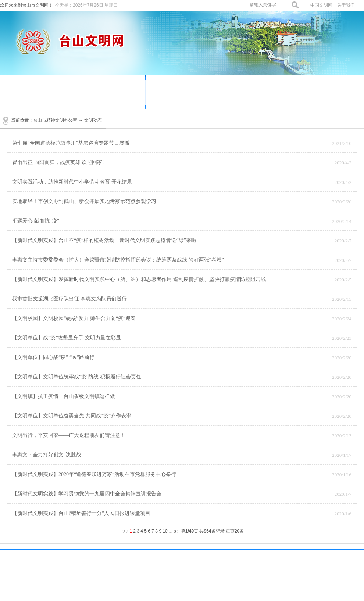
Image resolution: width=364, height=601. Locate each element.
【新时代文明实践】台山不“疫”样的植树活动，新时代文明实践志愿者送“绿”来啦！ (107, 240)
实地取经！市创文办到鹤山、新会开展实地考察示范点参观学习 (84, 201)
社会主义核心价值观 (321, 98)
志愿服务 (100, 87)
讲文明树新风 (312, 87)
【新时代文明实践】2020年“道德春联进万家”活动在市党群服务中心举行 (94, 474)
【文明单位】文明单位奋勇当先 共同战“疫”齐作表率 (72, 416)
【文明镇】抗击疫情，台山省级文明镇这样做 (64, 396)
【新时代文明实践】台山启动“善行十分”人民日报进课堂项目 (81, 513)
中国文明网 (321, 5)
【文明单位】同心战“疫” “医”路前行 (53, 357)
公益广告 (65, 98)
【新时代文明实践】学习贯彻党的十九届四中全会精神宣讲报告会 (87, 494)
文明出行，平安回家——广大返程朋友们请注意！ (69, 435)
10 (165, 531)
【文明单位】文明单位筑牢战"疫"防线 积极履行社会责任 (77, 377)
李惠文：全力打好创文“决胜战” (48, 455)
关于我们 (346, 5)
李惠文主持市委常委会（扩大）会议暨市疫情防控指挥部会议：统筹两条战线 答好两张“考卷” (118, 260)
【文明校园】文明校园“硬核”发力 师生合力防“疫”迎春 (74, 318)
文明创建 (100, 98)
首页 (21, 91)
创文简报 (203, 98)
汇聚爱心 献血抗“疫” (36, 221)
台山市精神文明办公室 (55, 120)
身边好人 (272, 87)
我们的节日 (206, 87)
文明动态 (65, 87)
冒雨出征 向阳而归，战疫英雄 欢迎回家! (58, 162)
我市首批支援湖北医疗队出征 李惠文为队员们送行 (69, 299)
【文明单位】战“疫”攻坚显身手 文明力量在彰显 (67, 338)
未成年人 (168, 98)
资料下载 (272, 98)
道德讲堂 (168, 87)
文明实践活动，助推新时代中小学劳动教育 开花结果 (72, 182)
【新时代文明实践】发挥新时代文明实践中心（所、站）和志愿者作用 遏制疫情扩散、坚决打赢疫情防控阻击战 (139, 279)
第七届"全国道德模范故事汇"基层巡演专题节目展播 (71, 143)
